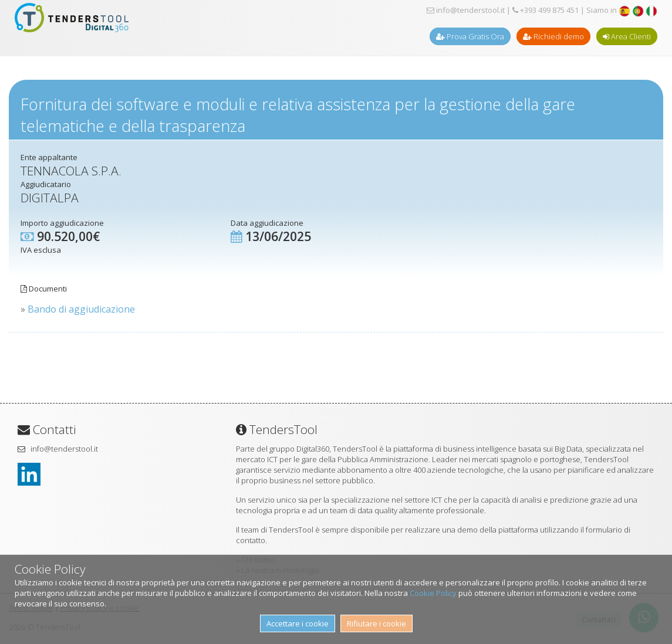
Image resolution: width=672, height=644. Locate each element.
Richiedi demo (553, 36)
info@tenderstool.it (466, 10)
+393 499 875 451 (546, 10)
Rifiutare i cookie (376, 623)
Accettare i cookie (298, 623)
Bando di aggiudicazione (81, 309)
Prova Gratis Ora (470, 36)
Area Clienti (627, 36)
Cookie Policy (433, 593)
